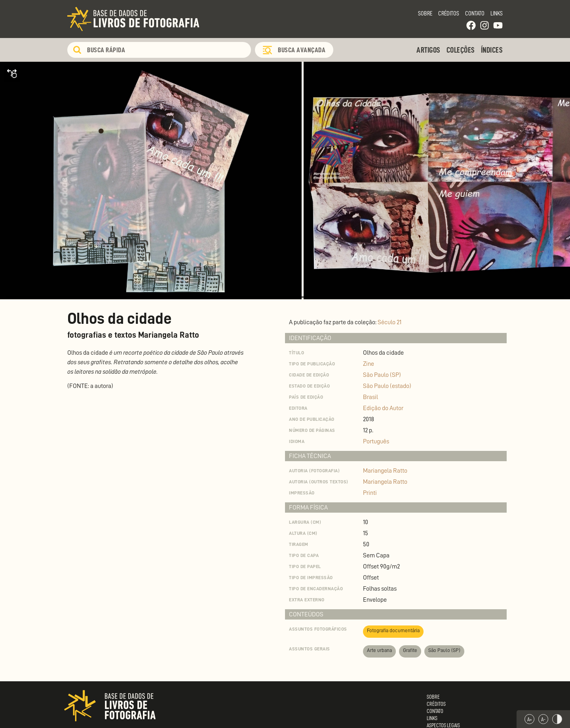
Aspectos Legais (443, 725)
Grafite (410, 650)
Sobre (425, 13)
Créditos (449, 13)
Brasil (370, 397)
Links (497, 13)
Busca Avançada (302, 50)
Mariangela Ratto (385, 471)
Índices (492, 50)
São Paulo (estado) (387, 386)
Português (376, 441)
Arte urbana (379, 650)
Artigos (428, 50)
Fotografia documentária (393, 630)
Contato (475, 13)
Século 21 (389, 322)
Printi (370, 493)
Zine (369, 364)
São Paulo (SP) (382, 375)
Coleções (461, 50)
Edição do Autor (383, 408)
